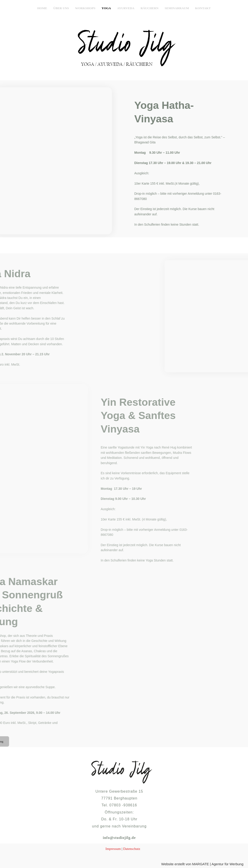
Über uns (61, 8)
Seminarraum (177, 8)
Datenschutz (132, 849)
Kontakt (203, 8)
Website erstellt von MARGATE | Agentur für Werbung (202, 864)
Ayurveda (126, 8)
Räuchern (150, 8)
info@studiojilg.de (119, 838)
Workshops (85, 8)
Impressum (113, 849)
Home (42, 8)
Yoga (106, 8)
